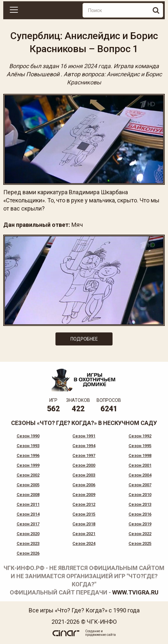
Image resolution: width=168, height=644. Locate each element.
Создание (93, 631)
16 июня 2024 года (85, 66)
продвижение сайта (100, 635)
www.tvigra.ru (135, 592)
